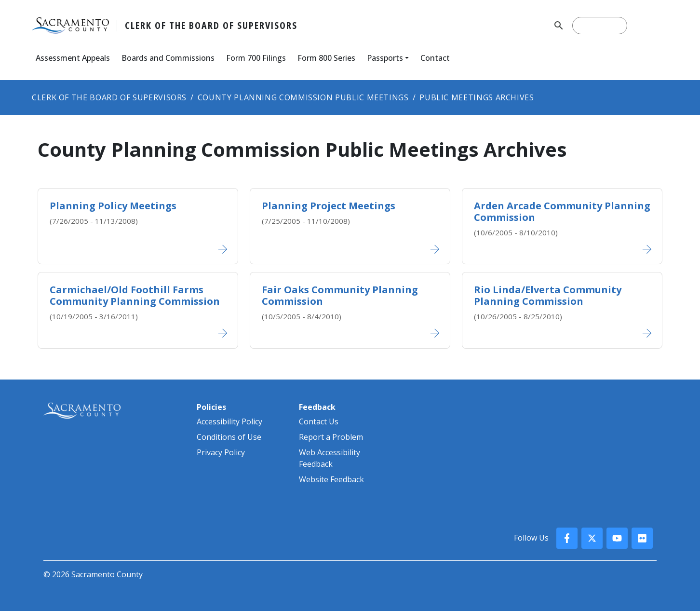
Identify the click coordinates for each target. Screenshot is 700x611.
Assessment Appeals (73, 58)
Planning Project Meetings (329, 206)
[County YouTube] (617, 538)
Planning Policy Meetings (113, 206)
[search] (600, 26)
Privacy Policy (221, 452)
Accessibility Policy (229, 421)
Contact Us (319, 421)
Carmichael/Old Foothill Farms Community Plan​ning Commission (135, 295)
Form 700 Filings (256, 58)
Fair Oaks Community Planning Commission (340, 295)
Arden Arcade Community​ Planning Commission (562, 211)
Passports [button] (385, 58)
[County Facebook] (567, 538)
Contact (435, 58)
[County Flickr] (642, 538)
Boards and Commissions (168, 58)
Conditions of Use (229, 437)
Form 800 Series (326, 58)
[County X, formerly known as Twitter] (592, 538)
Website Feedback (331, 479)
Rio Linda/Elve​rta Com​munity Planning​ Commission (548, 295)
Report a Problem (331, 437)
